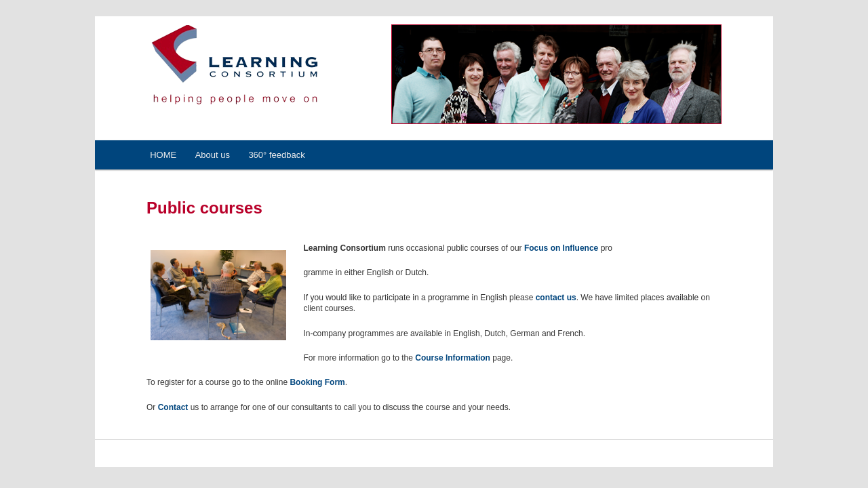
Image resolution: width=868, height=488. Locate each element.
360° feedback (276, 155)
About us (213, 155)
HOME (163, 155)
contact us (556, 298)
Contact (173, 407)
